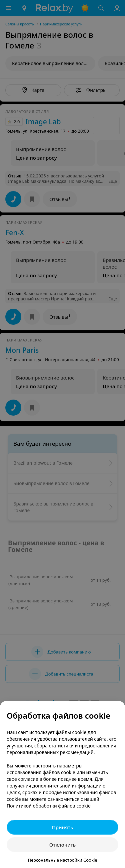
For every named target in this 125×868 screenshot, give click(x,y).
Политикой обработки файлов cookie (49, 806)
